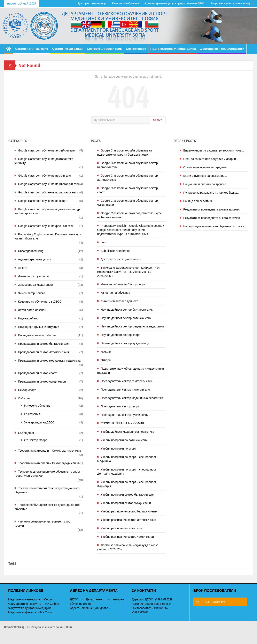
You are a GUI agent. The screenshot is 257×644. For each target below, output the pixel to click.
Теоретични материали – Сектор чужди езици (49, 463)
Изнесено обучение (37, 406)
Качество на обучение (126, 3)
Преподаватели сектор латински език (125, 390)
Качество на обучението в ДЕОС (40, 302)
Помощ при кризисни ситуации (39, 327)
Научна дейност (29, 318)
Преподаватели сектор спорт (37, 373)
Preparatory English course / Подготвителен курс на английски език (48, 236)
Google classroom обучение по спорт (42, 201)
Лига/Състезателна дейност (119, 301)
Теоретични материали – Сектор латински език (49, 451)
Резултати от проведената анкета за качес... (213, 209)
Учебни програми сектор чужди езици (126, 503)
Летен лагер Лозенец (32, 310)
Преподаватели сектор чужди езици (42, 382)
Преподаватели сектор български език (44, 344)
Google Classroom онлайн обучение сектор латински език (127, 178)
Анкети (23, 268)
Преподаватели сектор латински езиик (44, 352)
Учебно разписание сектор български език (129, 511)
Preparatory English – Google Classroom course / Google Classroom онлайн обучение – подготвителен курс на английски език (130, 230)
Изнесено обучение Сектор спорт (123, 284)
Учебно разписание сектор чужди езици (127, 537)
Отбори (106, 360)
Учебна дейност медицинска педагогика (127, 432)
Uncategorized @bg (31, 251)
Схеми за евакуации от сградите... (206, 167)
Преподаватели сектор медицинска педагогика (49, 361)
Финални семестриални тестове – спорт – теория (44, 524)
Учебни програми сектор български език (127, 495)
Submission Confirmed (115, 251)
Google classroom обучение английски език (47, 150)
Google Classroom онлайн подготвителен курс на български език (129, 215)
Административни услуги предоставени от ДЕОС (175, 3)
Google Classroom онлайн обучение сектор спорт (127, 190)
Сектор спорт (136, 50)
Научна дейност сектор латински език (126, 318)
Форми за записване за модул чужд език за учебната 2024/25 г (128, 547)
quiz (103, 242)
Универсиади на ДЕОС (39, 422)
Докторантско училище (92, 3)
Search (158, 120)
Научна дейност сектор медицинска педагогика (132, 326)
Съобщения (26, 433)
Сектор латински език (32, 50)
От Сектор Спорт (36, 440)
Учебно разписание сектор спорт (123, 528)
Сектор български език (104, 50)
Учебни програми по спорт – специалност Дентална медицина (127, 472)
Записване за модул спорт (36, 285)
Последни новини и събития (37, 335)
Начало (106, 352)
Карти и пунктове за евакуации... (205, 176)
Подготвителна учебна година (173, 50)
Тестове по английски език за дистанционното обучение (47, 490)
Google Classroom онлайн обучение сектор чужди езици (127, 203)
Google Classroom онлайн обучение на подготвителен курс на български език (125, 153)
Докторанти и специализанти (222, 50)
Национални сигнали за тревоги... (206, 184)
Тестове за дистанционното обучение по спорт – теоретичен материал (49, 474)
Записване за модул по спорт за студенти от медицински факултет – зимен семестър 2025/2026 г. (128, 272)
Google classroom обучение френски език (46, 226)
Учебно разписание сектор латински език (128, 520)
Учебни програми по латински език (124, 440)
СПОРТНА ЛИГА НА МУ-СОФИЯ (122, 423)
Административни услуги (35, 259)
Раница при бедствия (198, 201)
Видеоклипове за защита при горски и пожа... (214, 150)
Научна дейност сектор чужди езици (125, 343)
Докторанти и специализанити (121, 259)
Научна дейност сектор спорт (120, 335)
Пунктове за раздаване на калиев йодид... (211, 193)
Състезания (32, 414)
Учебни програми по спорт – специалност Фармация (127, 484)
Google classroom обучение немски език (45, 176)
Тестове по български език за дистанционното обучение (47, 507)
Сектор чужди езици (67, 50)
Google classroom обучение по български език (49, 184)
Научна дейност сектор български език (126, 310)
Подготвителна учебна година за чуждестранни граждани (130, 371)
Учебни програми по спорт (118, 449)
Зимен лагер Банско (32, 293)
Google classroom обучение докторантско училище (44, 161)
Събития (24, 398)
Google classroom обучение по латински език (48, 192)
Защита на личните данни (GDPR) (230, 3)
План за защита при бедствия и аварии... (211, 159)
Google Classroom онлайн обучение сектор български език (127, 165)
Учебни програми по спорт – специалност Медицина (127, 459)
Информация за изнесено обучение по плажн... (215, 226)
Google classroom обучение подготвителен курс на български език (48, 211)
